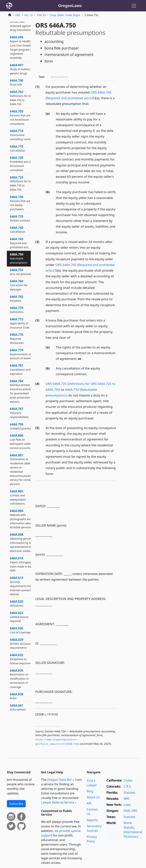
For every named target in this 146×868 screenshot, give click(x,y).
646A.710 (22, 135)
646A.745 (19, 243)
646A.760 (19, 285)
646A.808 (22, 543)
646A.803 (18, 497)
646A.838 (17, 696)
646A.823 (19, 617)
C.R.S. (128, 786)
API (89, 803)
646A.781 (20, 370)
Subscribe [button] (16, 804)
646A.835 (19, 679)
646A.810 (22, 564)
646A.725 (22, 183)
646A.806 (21, 519)
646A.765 (17, 299)
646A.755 (21, 272)
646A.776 (17, 339)
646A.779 (21, 354)
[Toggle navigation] (134, 6)
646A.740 (17, 230)
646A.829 (21, 644)
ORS (18, 15)
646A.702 (22, 98)
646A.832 (22, 659)
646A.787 (19, 413)
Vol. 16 (28, 15)
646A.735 (20, 218)
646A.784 (21, 391)
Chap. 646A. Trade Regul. (65, 15)
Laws (127, 805)
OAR (127, 811)
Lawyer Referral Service (58, 802)
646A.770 (17, 310)
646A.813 (22, 586)
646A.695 (22, 24)
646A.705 (20, 117)
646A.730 (20, 203)
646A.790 (21, 426)
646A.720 (21, 164)
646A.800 (20, 441)
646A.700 (17, 82)
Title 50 (41, 15)
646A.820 (17, 603)
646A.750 (19, 258)
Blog (90, 791)
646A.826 (20, 630)
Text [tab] (42, 77)
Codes (128, 780)
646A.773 (20, 323)
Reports (92, 820)
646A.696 (22, 47)
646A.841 (18, 707)
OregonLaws (70, 6)
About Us (93, 797)
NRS (127, 799)
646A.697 (22, 69)
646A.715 (17, 148)
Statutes (129, 793)
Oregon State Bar (60, 780)
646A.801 (23, 470)
